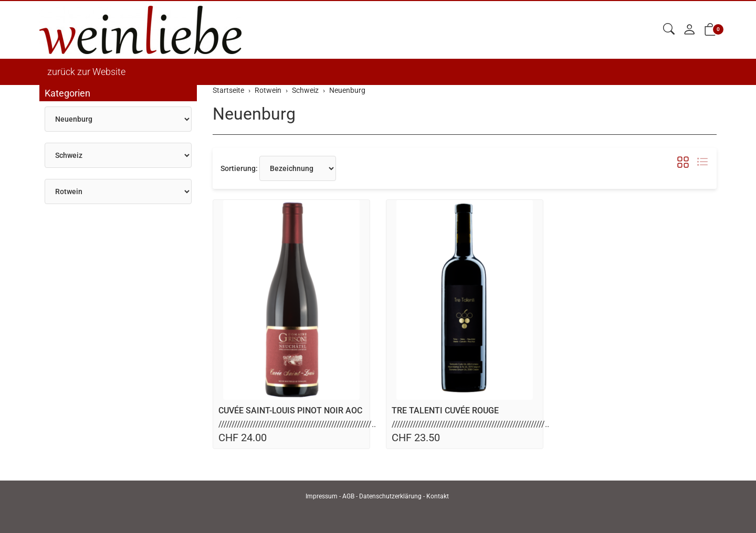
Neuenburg (254, 114)
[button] (669, 30)
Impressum (322, 496)
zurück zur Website (86, 72)
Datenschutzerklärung (390, 496)
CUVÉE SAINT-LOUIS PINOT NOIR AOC (290, 411)
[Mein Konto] (689, 30)
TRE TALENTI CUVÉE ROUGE (445, 411)
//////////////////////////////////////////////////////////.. (297, 424)
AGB (348, 496)
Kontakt (438, 496)
